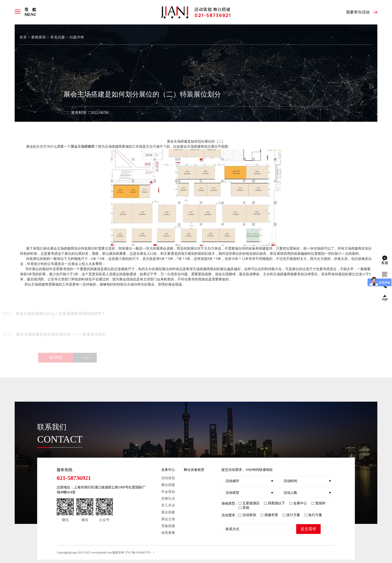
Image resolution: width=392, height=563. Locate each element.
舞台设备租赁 (194, 470)
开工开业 (168, 505)
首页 (23, 37)
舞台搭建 (168, 485)
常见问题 (58, 37)
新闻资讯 (39, 37)
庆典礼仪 (168, 499)
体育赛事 (168, 533)
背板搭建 (168, 526)
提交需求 (308, 529)
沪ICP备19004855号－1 (140, 552)
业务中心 (168, 470)
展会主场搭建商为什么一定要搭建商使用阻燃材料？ (57, 314)
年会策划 (168, 492)
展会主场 (168, 519)
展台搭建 (168, 512)
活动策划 (168, 478)
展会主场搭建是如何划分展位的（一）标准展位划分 (58, 334)
